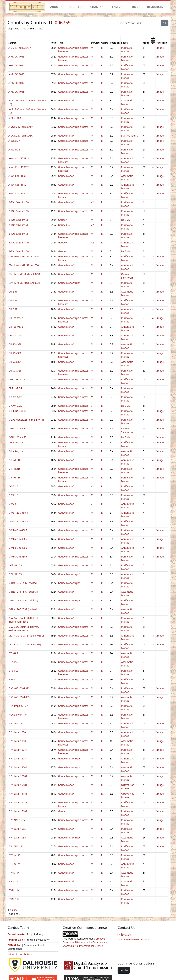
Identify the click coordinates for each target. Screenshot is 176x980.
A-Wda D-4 (14, 141)
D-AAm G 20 (15, 397)
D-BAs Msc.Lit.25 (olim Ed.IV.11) (26, 420)
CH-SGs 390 (15, 335)
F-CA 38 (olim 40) (18, 715)
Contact (124, 935)
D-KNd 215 (14, 469)
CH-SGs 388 (15, 344)
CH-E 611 (13, 292)
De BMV (126, 220)
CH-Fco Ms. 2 (16, 318)
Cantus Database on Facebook (135, 939)
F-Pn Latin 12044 (18, 750)
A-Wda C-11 (15, 150)
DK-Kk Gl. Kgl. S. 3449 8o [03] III (26, 636)
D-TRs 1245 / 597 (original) (23, 592)
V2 (92, 202)
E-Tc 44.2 (13, 662)
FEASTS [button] (115, 7)
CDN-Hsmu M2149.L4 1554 (24, 256)
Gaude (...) (64, 225)
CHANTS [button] (96, 7)
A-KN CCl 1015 (16, 92)
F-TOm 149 (14, 855)
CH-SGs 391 (15, 362)
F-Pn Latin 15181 (18, 785)
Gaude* (62, 220)
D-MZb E (13, 486)
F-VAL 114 (14, 873)
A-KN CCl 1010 (16, 74)
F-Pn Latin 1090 (17, 732)
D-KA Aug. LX (16, 442)
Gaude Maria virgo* (69, 283)
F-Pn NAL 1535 (17, 820)
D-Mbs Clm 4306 (18, 530)
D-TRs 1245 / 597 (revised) (23, 583)
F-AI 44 (12, 679)
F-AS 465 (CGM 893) (19, 688)
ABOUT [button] (55, 7)
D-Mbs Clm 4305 (18, 548)
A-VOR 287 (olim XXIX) (21, 127)
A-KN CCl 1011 (16, 65)
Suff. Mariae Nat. (131, 136)
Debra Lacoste (16, 934)
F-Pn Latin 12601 (18, 776)
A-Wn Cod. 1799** (19, 158)
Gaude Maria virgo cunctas (73, 65)
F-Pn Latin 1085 (17, 829)
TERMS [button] (134, 7)
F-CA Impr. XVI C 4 (18, 706)
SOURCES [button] (75, 7)
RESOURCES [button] (155, 7)
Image (160, 48)
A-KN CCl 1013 (16, 57)
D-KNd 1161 (15, 460)
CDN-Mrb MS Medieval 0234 (24, 274)
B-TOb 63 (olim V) (18, 220)
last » (14, 910)
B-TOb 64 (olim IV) (18, 202)
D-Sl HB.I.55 (15, 565)
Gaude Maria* (66, 100)
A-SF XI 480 (15, 118)
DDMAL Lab (14, 945)
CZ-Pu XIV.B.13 (17, 379)
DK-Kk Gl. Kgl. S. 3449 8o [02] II (26, 644)
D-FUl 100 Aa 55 (17, 428)
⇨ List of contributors (20, 954)
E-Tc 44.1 (13, 653)
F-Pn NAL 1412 (17, 723)
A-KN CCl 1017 (16, 83)
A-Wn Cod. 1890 (17, 176)
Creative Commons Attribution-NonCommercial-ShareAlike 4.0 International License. (85, 942)
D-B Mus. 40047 (17, 411)
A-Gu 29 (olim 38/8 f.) (20, 48)
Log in (124, 970)
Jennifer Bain (16, 940)
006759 (63, 22)
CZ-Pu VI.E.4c (16, 388)
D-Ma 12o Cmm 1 (18, 513)
